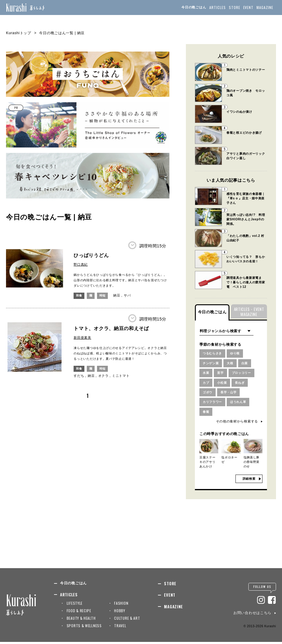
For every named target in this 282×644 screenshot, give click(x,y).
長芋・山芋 (230, 394)
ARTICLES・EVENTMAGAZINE (249, 312)
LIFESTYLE (75, 605)
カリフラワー (213, 404)
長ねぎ (242, 384)
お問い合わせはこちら (252, 615)
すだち (79, 376)
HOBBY (120, 613)
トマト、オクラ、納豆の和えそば (111, 328)
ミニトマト (121, 376)
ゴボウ (208, 394)
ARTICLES (218, 7)
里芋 (221, 374)
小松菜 (223, 384)
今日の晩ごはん (194, 7)
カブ (206, 384)
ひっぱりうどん (91, 255)
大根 (232, 364)
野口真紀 (81, 264)
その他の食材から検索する (237, 424)
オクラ (103, 376)
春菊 (206, 414)
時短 (104, 295)
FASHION (121, 605)
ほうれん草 (241, 404)
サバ (129, 295)
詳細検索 (249, 481)
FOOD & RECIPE (79, 613)
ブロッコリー (244, 374)
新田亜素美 (82, 338)
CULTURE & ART (127, 620)
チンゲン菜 (212, 364)
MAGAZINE (265, 7)
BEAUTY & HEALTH (81, 620)
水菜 (206, 374)
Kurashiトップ (19, 33)
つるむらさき (213, 353)
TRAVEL (120, 628)
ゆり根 (237, 353)
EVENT (249, 7)
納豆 (118, 295)
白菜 (247, 364)
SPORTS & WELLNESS (84, 628)
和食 (79, 295)
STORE (235, 7)
